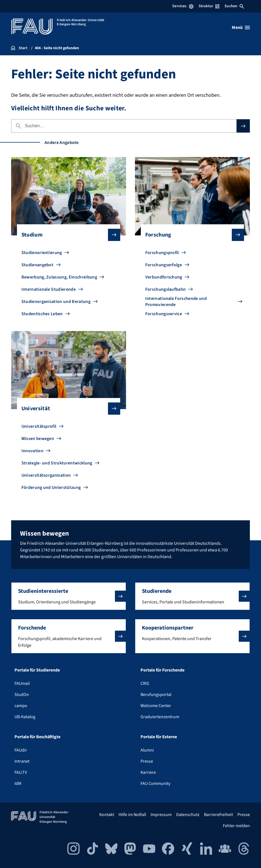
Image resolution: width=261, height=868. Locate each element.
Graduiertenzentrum (160, 717)
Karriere (148, 772)
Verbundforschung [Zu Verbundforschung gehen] (164, 277)
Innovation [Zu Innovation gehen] (32, 451)
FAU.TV (21, 772)
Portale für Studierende (37, 670)
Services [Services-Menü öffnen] (183, 6)
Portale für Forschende (162, 670)
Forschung (190, 235)
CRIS (145, 683)
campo (21, 706)
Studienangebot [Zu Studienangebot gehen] (37, 265)
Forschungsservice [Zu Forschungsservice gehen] (164, 314)
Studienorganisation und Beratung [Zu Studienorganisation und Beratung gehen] (56, 302)
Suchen (234, 6)
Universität (67, 409)
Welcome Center (156, 706)
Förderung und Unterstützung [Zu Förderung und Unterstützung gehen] (51, 488)
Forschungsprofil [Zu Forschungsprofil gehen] (162, 253)
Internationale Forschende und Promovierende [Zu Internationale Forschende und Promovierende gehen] (176, 302)
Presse (147, 761)
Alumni (147, 750)
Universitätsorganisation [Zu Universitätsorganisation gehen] (46, 475)
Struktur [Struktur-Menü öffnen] (209, 6)
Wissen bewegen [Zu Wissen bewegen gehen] (38, 439)
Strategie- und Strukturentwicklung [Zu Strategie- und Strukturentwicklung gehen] (57, 463)
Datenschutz (188, 815)
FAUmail (22, 683)
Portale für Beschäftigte (37, 737)
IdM (18, 784)
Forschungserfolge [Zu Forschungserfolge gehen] (164, 265)
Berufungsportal (156, 695)
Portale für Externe (159, 737)
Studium (67, 235)
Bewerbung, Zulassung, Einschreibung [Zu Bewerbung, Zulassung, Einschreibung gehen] (59, 277)
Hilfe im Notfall (132, 815)
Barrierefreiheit (218, 815)
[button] (69, 596)
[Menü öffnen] (241, 28)
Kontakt (107, 815)
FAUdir (21, 750)
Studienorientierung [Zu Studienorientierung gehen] (42, 253)
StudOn (22, 695)
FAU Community (155, 784)
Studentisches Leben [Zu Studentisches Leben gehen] (42, 314)
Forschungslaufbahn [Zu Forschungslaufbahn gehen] (166, 289)
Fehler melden (236, 826)
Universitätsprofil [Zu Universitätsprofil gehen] (39, 426)
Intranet (22, 761)
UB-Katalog (25, 717)
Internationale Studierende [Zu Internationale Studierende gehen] (49, 289)
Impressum (161, 815)
